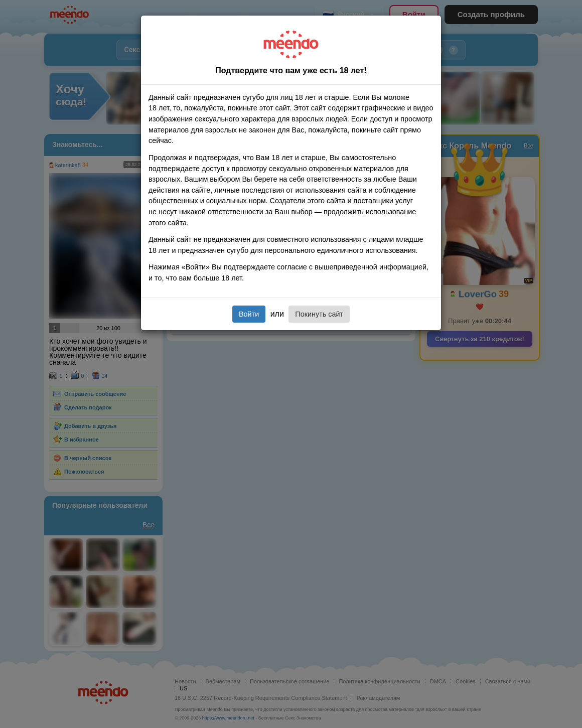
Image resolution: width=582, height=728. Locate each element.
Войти (249, 314)
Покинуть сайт (319, 314)
